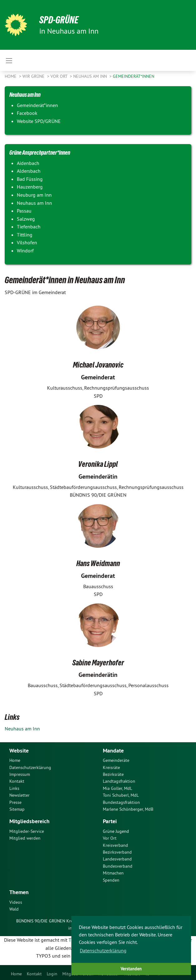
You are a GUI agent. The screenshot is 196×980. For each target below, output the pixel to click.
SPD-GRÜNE (59, 20)
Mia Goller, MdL (117, 788)
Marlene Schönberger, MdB (128, 809)
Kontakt (34, 974)
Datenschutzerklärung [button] (103, 950)
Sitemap (17, 809)
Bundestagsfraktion (121, 802)
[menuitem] (16, 973)
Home (16, 974)
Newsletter (19, 795)
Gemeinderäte (116, 760)
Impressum (20, 774)
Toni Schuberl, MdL (121, 795)
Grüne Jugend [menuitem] (116, 831)
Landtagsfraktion (119, 781)
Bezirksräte (113, 774)
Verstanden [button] (131, 969)
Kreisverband (115, 845)
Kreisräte (111, 767)
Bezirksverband (117, 852)
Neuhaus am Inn (91, 76)
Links (14, 788)
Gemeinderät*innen (134, 76)
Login (52, 974)
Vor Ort (60, 76)
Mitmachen (113, 873)
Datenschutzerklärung (30, 767)
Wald (14, 909)
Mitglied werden (25, 838)
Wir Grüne (34, 76)
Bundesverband (118, 866)
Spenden (111, 880)
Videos (16, 902)
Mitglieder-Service (27, 831)
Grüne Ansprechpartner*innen (40, 152)
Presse (15, 802)
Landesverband (117, 859)
